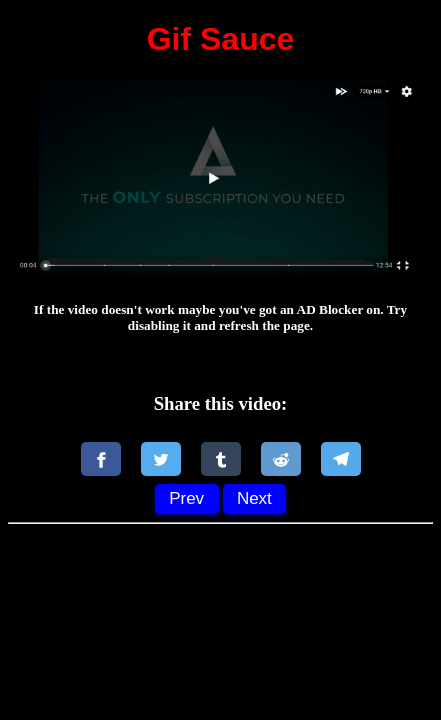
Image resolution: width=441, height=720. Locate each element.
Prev (186, 498)
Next (254, 498)
